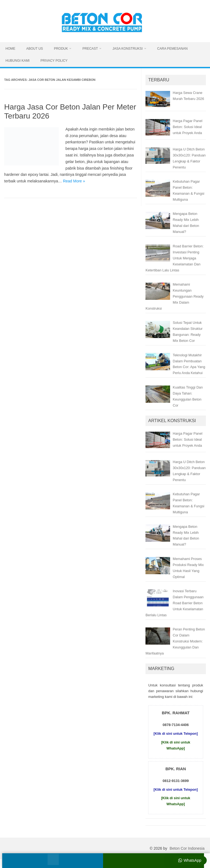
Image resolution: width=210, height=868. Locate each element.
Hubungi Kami (17, 61)
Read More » (74, 181)
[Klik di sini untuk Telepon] (176, 734)
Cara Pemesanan (172, 49)
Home (10, 49)
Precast (90, 49)
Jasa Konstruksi (128, 49)
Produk (61, 49)
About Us (35, 49)
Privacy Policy (54, 61)
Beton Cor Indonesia (187, 848)
